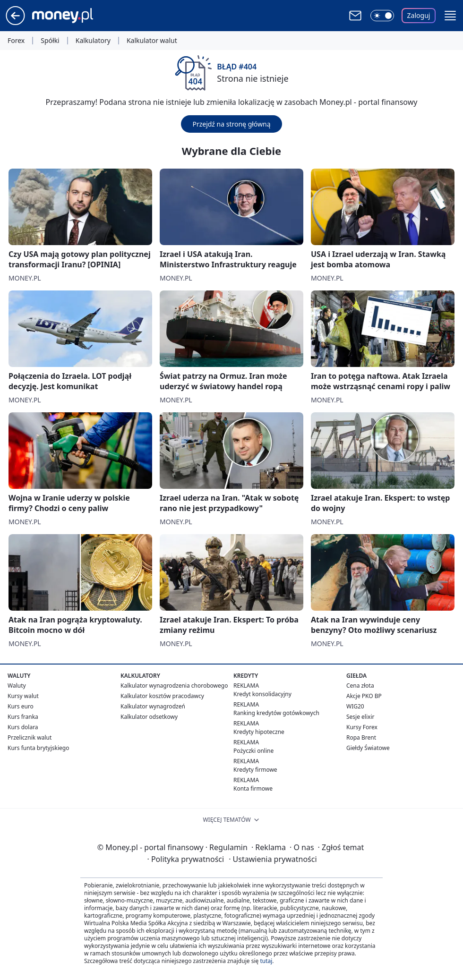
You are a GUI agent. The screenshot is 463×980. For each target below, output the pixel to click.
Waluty (17, 686)
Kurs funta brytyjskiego (38, 748)
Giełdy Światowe (368, 748)
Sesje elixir (360, 717)
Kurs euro (21, 706)
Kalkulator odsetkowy (149, 717)
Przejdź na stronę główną (231, 124)
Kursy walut (23, 696)
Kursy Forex (362, 727)
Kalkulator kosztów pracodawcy (162, 696)
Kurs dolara (23, 727)
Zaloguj (419, 15)
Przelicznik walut (30, 737)
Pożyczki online (253, 751)
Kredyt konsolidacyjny (262, 694)
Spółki (50, 41)
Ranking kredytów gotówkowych (276, 713)
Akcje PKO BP (364, 696)
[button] (450, 16)
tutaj (266, 961)
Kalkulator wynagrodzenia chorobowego (174, 686)
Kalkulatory (93, 41)
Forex (16, 41)
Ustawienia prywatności (273, 859)
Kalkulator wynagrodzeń (153, 706)
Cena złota (360, 686)
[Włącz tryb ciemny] (382, 16)
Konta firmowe (253, 788)
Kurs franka (23, 717)
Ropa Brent (361, 737)
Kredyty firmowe (255, 770)
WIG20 (355, 706)
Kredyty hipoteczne (259, 732)
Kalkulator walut (152, 41)
